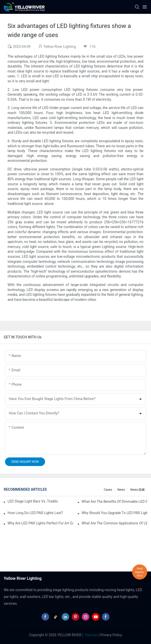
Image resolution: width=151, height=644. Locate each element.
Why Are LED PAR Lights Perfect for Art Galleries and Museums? (40, 523)
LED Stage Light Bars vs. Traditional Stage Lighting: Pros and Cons (33, 501)
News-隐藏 (138, 490)
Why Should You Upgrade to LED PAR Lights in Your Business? (114, 513)
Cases (108, 490)
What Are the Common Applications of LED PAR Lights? (114, 523)
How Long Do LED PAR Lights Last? (35, 513)
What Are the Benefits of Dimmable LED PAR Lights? (114, 502)
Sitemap (91, 635)
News (121, 490)
